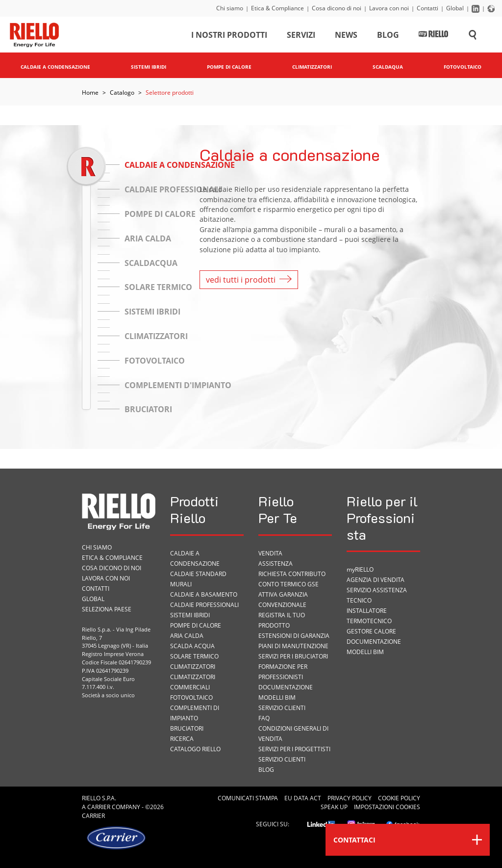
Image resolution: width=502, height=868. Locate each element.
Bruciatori (187, 728)
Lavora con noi (389, 8)
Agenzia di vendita (376, 580)
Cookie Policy (399, 798)
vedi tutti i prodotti (249, 280)
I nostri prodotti (229, 36)
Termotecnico (369, 621)
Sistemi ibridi (190, 615)
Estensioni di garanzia (294, 636)
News (346, 36)
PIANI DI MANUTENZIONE (293, 646)
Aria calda (187, 636)
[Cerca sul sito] (473, 36)
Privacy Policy (350, 798)
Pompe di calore (196, 625)
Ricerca (182, 739)
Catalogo (122, 92)
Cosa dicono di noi (337, 8)
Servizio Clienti (282, 708)
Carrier (99, 807)
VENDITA (270, 553)
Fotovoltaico (191, 697)
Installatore (367, 611)
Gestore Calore (371, 631)
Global (455, 8)
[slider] (86, 166)
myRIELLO (360, 569)
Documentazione (286, 687)
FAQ (264, 718)
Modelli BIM (277, 697)
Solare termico (194, 656)
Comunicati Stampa (248, 798)
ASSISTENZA (276, 564)
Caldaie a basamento (204, 594)
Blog (388, 36)
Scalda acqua (192, 646)
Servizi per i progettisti (294, 749)
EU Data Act (303, 798)
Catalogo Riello (195, 749)
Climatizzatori (193, 667)
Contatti (427, 8)
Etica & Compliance (277, 8)
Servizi (301, 36)
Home (90, 92)
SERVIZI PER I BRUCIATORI (293, 656)
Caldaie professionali (204, 605)
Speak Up (334, 807)
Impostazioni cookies (387, 807)
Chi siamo (230, 8)
